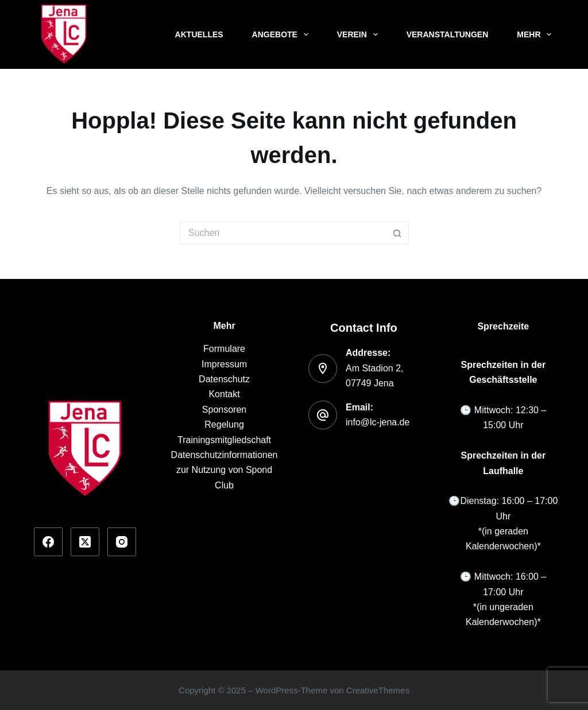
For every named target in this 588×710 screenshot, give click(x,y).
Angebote (283, 34)
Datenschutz (224, 379)
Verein (360, 34)
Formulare (224, 349)
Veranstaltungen (448, 34)
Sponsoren (224, 410)
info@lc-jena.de (378, 422)
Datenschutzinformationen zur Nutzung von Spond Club (225, 470)
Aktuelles (199, 34)
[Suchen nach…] (283, 233)
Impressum (224, 364)
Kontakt (224, 394)
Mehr (536, 34)
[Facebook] (48, 542)
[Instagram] (122, 542)
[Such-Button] (397, 233)
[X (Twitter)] (85, 542)
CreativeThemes (378, 690)
